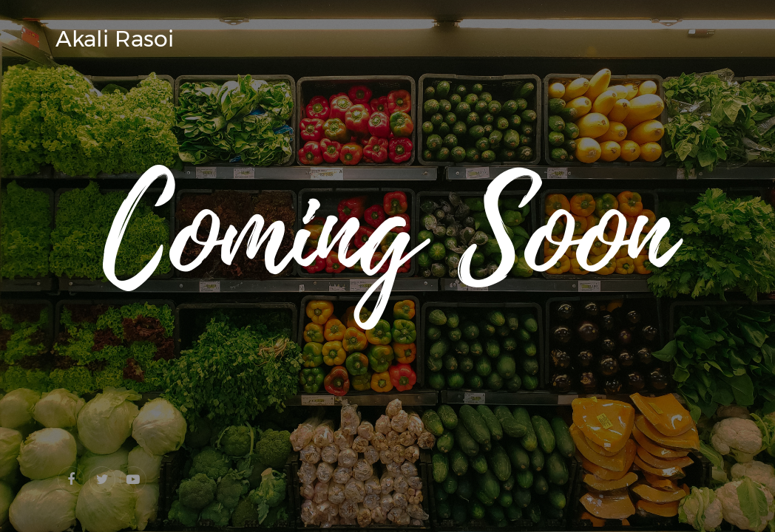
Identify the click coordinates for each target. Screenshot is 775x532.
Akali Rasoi (115, 39)
